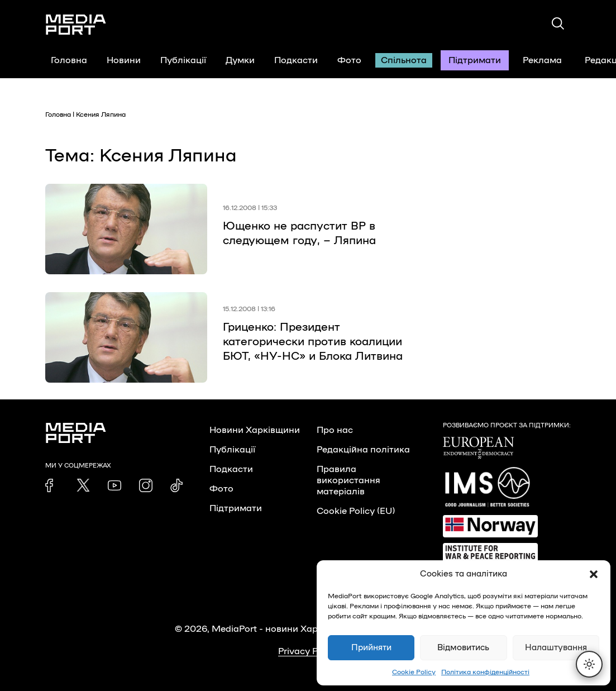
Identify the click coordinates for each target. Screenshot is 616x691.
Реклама (542, 60)
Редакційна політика (363, 450)
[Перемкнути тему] (589, 664)
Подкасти (296, 60)
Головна (69, 60)
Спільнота (404, 60)
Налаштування (556, 648)
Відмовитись (463, 648)
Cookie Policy (414, 672)
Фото (349, 60)
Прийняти (371, 648)
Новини (124, 60)
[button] (594, 574)
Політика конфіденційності (485, 672)
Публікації (183, 60)
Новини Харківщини (255, 430)
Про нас (335, 430)
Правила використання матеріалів (348, 480)
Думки (240, 60)
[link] (52, 485)
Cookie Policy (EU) (356, 511)
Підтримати (475, 60)
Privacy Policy (308, 651)
